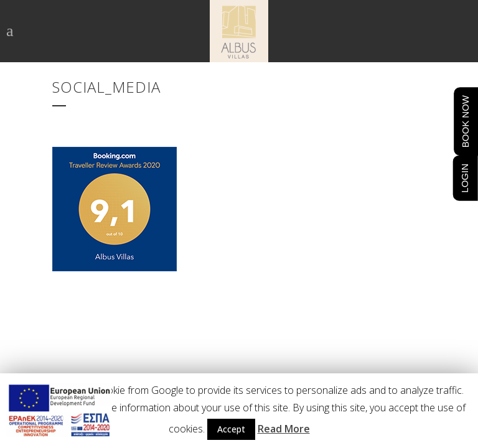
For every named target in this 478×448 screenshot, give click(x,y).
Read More (284, 429)
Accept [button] (231, 429)
